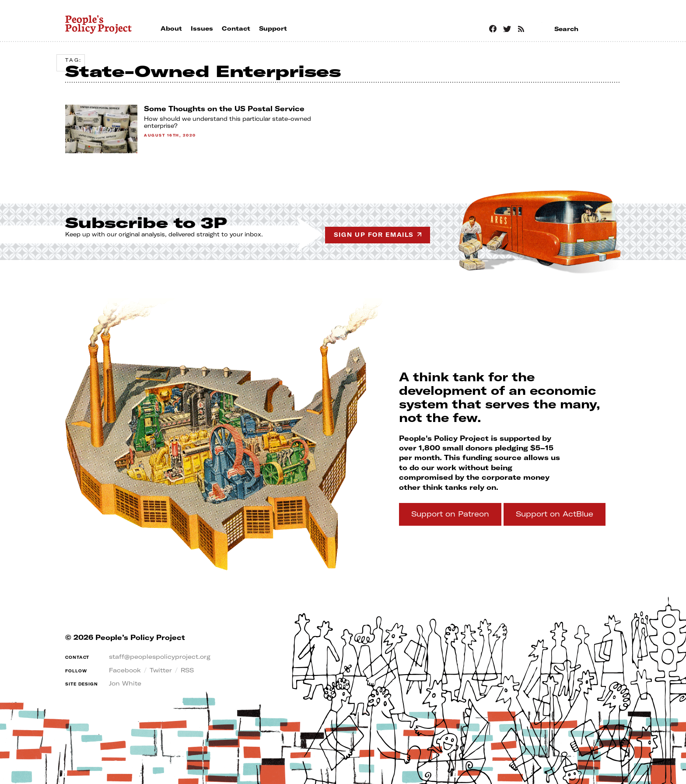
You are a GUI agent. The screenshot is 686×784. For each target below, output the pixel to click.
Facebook (125, 670)
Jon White (125, 683)
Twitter (161, 670)
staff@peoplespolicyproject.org (160, 657)
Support (450, 514)
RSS (187, 670)
